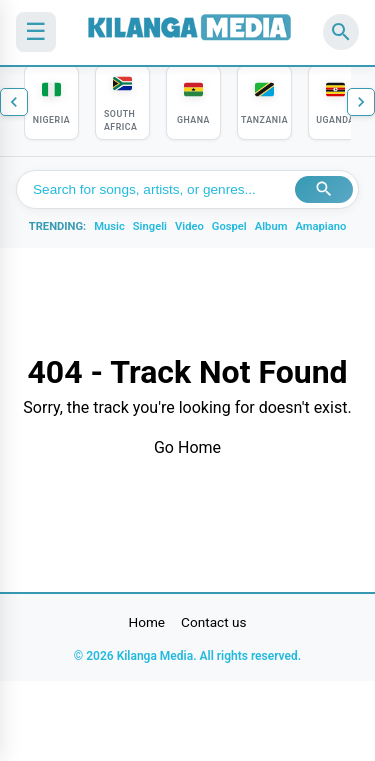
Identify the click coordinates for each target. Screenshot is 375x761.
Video (189, 226)
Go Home (187, 447)
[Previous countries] (14, 102)
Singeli (150, 226)
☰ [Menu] (36, 31)
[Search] (341, 32)
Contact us (213, 622)
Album (271, 226)
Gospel (229, 226)
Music (109, 226)
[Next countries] (361, 102)
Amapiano (320, 226)
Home (147, 622)
